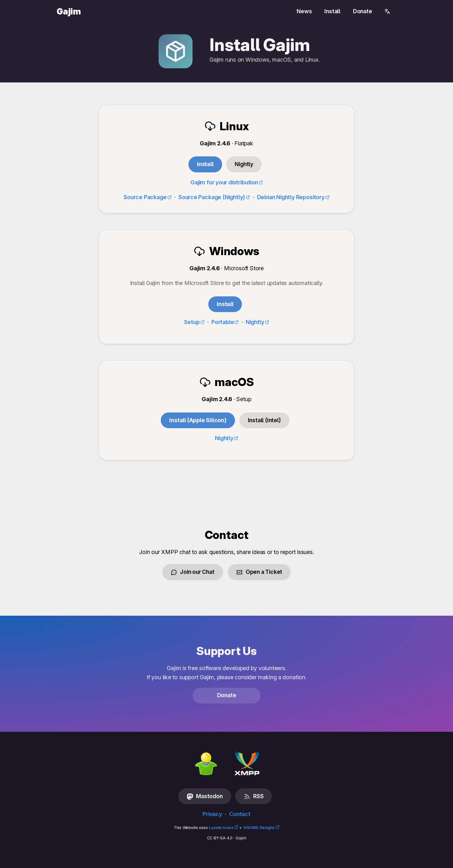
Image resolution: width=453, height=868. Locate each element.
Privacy (212, 814)
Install (332, 11)
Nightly (255, 322)
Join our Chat (193, 572)
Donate (363, 11)
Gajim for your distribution (224, 182)
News (304, 11)
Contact (240, 814)
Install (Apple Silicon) (198, 420)
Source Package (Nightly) (212, 197)
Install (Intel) (264, 420)
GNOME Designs (259, 828)
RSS (254, 796)
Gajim (69, 11)
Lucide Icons (221, 828)
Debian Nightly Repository (291, 197)
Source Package (145, 197)
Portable (223, 322)
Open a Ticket (259, 572)
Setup (192, 322)
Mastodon (205, 796)
